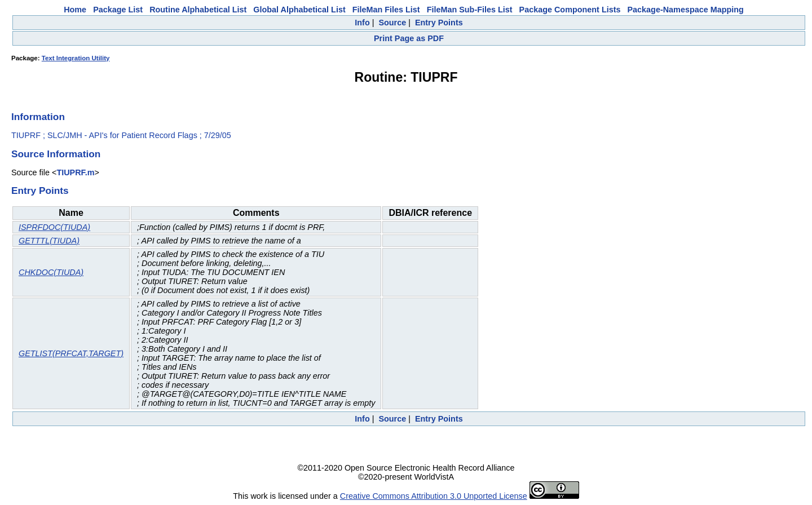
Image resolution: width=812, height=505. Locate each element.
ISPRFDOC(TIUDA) (54, 227)
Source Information (56, 154)
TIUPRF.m (75, 172)
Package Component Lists (570, 10)
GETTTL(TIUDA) (49, 241)
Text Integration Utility (76, 58)
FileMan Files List (386, 10)
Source (392, 23)
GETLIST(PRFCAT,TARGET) (71, 353)
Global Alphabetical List (299, 10)
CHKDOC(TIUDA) (51, 272)
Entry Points (439, 23)
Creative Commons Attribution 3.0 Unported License (434, 496)
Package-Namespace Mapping (686, 10)
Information (38, 117)
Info (362, 23)
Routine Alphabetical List (198, 10)
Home (75, 10)
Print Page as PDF (409, 38)
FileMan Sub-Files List (470, 10)
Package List (118, 10)
